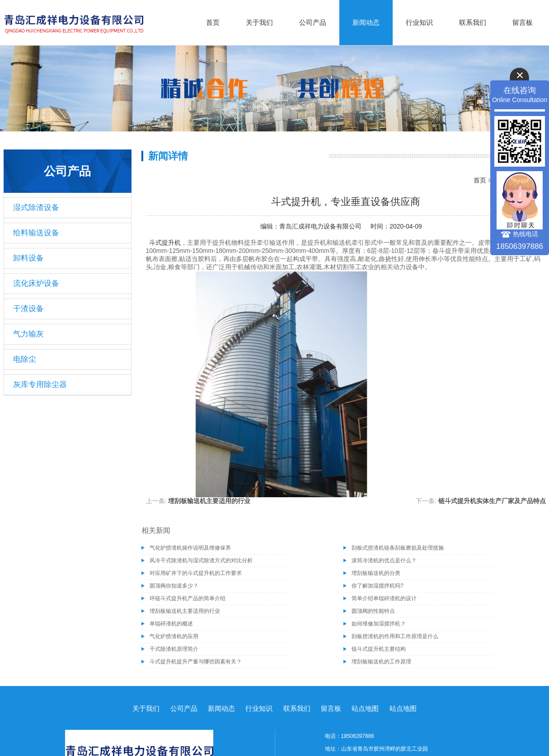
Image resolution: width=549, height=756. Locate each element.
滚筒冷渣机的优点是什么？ (384, 560)
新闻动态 (366, 22)
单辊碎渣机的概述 (171, 624)
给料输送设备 (36, 233)
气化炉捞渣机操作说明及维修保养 (190, 548)
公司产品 (313, 22)
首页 (213, 22)
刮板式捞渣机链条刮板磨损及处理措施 (398, 548)
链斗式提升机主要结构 (379, 649)
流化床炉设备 (36, 283)
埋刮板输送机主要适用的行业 (209, 501)
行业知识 (419, 22)
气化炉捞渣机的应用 (174, 636)
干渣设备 (28, 309)
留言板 (523, 22)
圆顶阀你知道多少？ (174, 586)
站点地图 (365, 708)
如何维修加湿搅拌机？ (379, 624)
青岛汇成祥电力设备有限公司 (320, 226)
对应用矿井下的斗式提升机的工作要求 (196, 573)
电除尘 (25, 359)
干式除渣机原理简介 (174, 649)
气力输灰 (28, 334)
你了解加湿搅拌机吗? (378, 586)
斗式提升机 (165, 243)
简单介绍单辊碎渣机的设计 (384, 598)
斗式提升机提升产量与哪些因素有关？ (196, 662)
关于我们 (259, 22)
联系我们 (473, 22)
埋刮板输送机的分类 (376, 573)
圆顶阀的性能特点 (373, 611)
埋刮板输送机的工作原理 (381, 662)
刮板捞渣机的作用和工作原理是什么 (395, 636)
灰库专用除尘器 (40, 385)
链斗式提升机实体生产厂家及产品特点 (492, 501)
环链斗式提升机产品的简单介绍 (188, 598)
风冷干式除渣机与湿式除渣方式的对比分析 (201, 560)
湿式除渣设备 (36, 208)
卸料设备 (28, 258)
